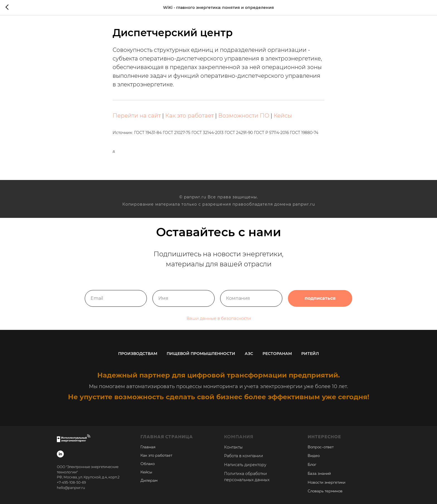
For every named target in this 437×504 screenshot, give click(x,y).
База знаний (319, 474)
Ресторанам (277, 354)
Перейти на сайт (137, 116)
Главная (148, 447)
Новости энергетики (326, 483)
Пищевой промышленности (201, 354)
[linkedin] (60, 454)
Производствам (138, 354)
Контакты (233, 447)
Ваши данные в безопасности (219, 323)
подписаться (320, 303)
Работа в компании (244, 456)
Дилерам (149, 481)
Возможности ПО (244, 116)
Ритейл (310, 354)
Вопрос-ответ (321, 447)
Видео (314, 456)
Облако (148, 464)
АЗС (249, 354)
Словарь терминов (325, 491)
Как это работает (190, 116)
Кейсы (283, 116)
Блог (312, 465)
